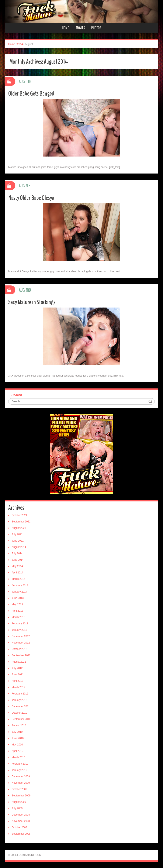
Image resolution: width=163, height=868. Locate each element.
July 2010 (17, 732)
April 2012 (17, 681)
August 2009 (19, 802)
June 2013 (18, 598)
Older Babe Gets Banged (31, 94)
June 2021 (18, 541)
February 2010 (20, 764)
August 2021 (19, 528)
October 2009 (19, 789)
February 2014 (20, 585)
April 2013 (17, 611)
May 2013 (17, 604)
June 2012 (18, 675)
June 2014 (18, 560)
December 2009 (21, 776)
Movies (80, 28)
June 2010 (18, 738)
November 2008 (21, 821)
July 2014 (17, 553)
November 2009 (21, 783)
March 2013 (18, 617)
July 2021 (17, 534)
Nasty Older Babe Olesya (31, 198)
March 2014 (18, 579)
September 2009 (21, 796)
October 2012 (19, 649)
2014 (20, 44)
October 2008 (19, 827)
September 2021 (21, 522)
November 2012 (21, 643)
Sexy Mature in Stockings (32, 302)
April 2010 (17, 751)
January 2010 (19, 770)
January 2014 (19, 592)
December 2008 (21, 815)
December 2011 (21, 706)
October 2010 (19, 713)
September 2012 (21, 655)
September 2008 (21, 834)
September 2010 (21, 719)
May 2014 (17, 566)
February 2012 (20, 694)
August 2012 (19, 662)
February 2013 (20, 624)
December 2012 (21, 636)
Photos (96, 28)
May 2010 (17, 745)
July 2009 (17, 808)
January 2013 (19, 630)
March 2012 (18, 687)
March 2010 (18, 757)
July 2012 (17, 668)
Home (65, 28)
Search (17, 395)
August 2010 (19, 725)
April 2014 (17, 573)
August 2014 (19, 547)
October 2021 (19, 515)
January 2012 (19, 700)
